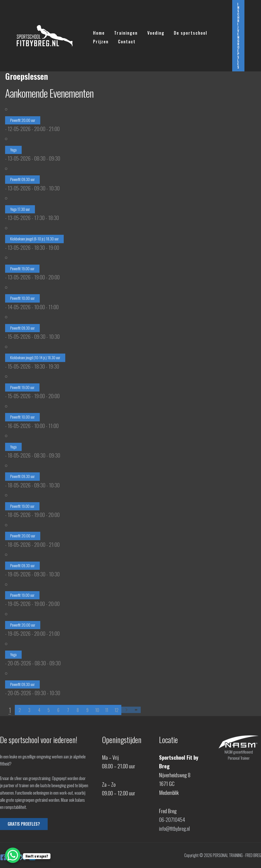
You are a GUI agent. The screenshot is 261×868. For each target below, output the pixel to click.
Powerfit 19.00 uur (22, 269)
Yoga (13, 150)
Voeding (154, 31)
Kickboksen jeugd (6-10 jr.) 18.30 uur (34, 239)
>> (136, 710)
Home (98, 31)
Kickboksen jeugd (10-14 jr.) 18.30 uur (35, 358)
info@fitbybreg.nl (175, 828)
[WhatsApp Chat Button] (13, 855)
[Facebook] (3, 857)
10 (97, 710)
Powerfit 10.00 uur (22, 298)
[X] (23, 857)
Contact (126, 40)
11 (107, 710)
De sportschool (187, 31)
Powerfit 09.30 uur (22, 179)
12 (117, 710)
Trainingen (125, 31)
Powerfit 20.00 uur (23, 120)
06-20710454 (172, 819)
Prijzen (100, 40)
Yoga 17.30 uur (20, 209)
